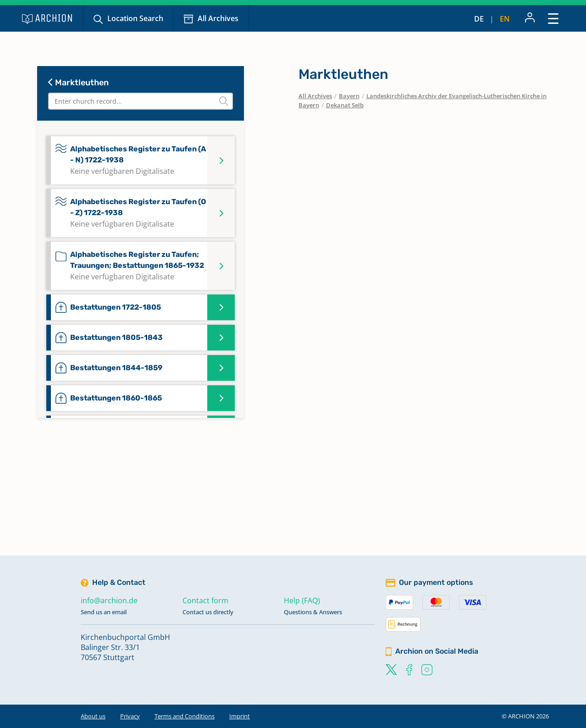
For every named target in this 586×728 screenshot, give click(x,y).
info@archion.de (109, 600)
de (479, 19)
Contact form (205, 600)
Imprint (240, 716)
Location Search (135, 18)
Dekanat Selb (345, 105)
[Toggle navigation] (553, 18)
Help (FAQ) (302, 600)
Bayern (349, 96)
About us (93, 716)
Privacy (130, 716)
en (505, 19)
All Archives (218, 18)
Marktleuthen (78, 83)
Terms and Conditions (185, 716)
